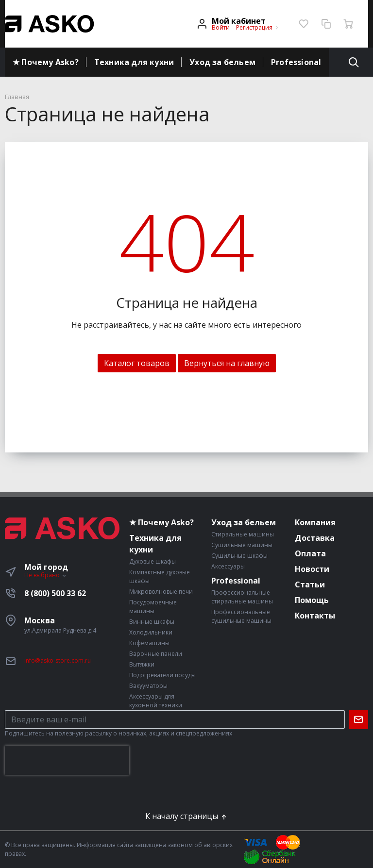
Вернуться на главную (227, 363)
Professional (296, 62)
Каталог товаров (137, 363)
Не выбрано (46, 575)
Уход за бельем (222, 62)
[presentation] (67, 760)
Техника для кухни (134, 62)
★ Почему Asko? (46, 62)
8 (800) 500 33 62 (55, 593)
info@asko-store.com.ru (58, 660)
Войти (221, 27)
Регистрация (254, 27)
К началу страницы (186, 816)
